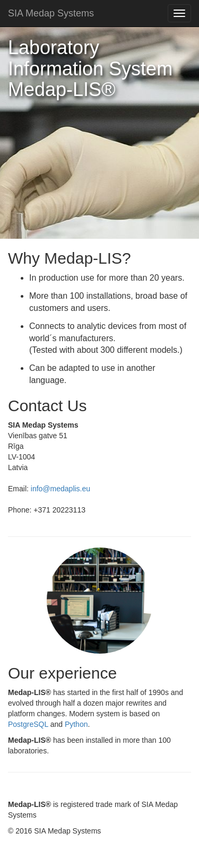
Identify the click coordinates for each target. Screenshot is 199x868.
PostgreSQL (28, 724)
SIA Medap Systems (51, 13)
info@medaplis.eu (60, 489)
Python (76, 724)
